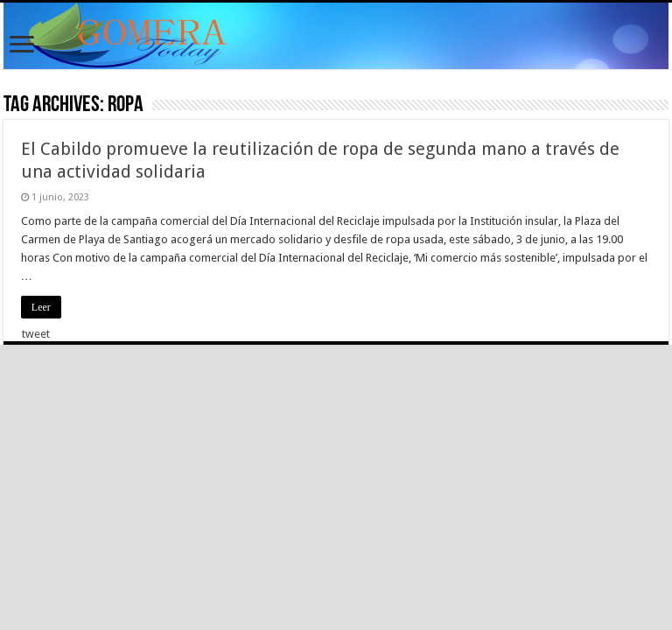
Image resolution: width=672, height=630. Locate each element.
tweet (36, 334)
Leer (41, 307)
